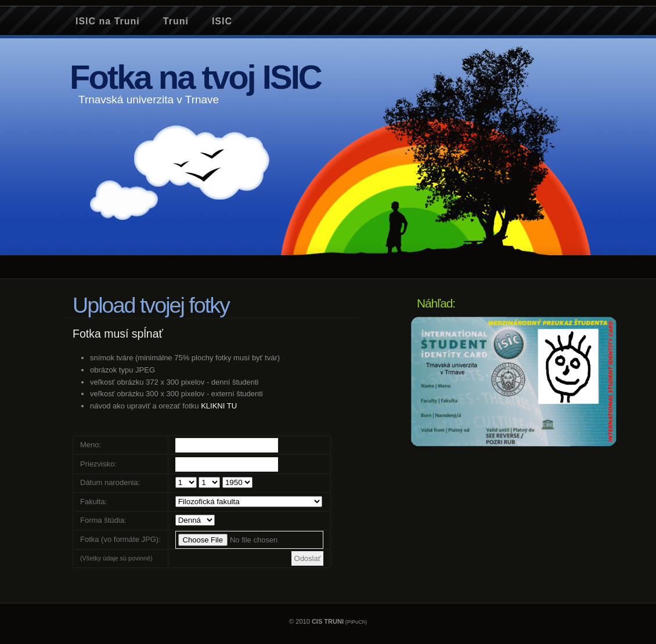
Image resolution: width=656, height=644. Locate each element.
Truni (176, 21)
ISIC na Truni (108, 21)
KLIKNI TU (219, 406)
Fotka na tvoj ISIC (195, 77)
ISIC (222, 21)
